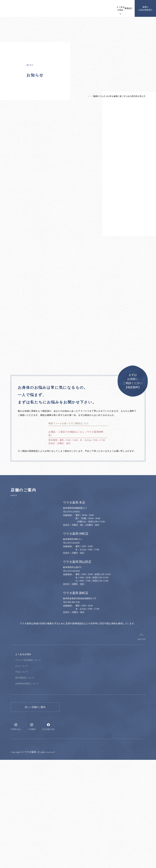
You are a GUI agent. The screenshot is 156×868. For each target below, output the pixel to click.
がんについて (42, 774)
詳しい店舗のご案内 (35, 815)
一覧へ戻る (49, 437)
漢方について (83, 8)
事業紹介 (104, 8)
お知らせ (54, 8)
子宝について (42, 780)
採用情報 (126, 8)
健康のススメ (115, 8)
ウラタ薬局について (68, 8)
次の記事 (80, 437)
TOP (77, 96)
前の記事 (18, 437)
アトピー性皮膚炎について (49, 768)
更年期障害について (45, 786)
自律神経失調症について (48, 792)
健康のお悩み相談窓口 (145, 8)
